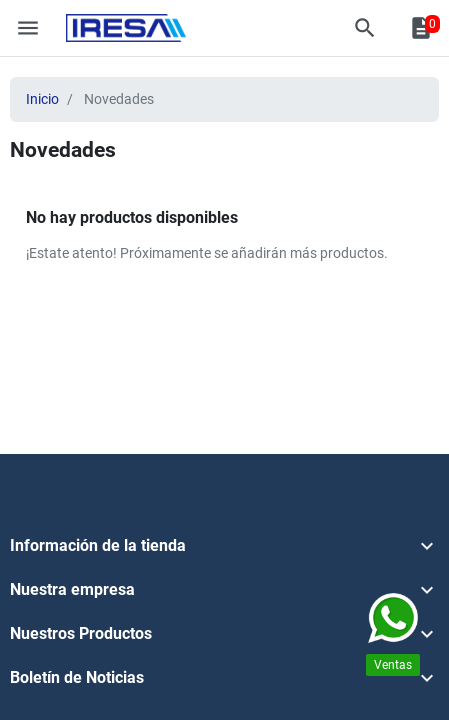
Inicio (42, 99)
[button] (365, 28)
